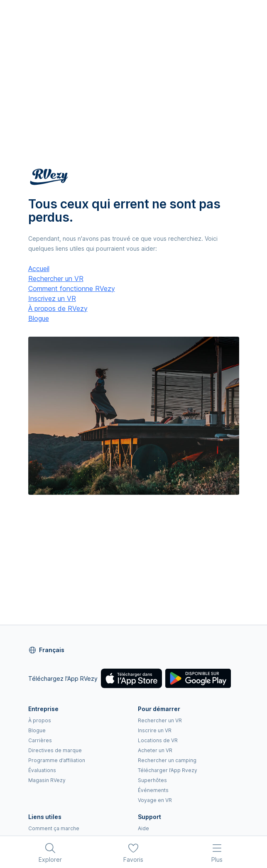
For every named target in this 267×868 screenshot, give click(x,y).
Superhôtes (152, 780)
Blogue (39, 318)
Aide (143, 828)
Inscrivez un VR (52, 298)
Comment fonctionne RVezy (72, 289)
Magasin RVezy (47, 780)
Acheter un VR (155, 750)
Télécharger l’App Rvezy (168, 770)
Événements (153, 790)
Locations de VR (158, 740)
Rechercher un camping (167, 760)
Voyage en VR (155, 800)
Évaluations (42, 770)
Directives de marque (55, 750)
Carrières (40, 740)
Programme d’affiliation (57, 760)
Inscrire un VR (155, 730)
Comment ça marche (54, 828)
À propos (40, 720)
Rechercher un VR (56, 279)
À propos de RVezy (58, 308)
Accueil (39, 269)
